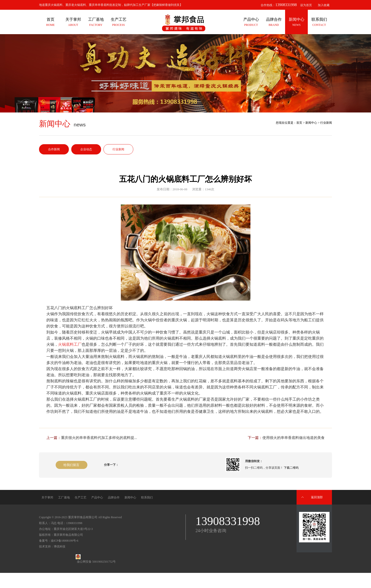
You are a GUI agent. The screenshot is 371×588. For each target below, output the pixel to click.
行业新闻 (118, 149)
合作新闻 (54, 149)
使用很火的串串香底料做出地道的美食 (294, 438)
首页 (299, 123)
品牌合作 (114, 497)
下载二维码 (291, 468)
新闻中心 (311, 123)
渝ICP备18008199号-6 (65, 541)
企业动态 (86, 149)
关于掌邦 (47, 497)
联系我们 (147, 497)
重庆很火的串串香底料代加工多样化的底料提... (99, 438)
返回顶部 (317, 497)
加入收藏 (324, 5)
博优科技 (60, 547)
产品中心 (97, 497)
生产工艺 (81, 497)
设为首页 (306, 5)
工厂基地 (64, 497)
